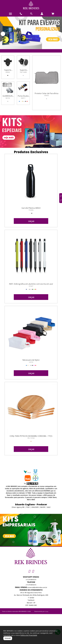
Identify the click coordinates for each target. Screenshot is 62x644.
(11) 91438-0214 (31, 580)
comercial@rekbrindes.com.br (37, 587)
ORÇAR (31, 221)
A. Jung (46, 611)
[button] (3, 34)
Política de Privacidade (29, 635)
